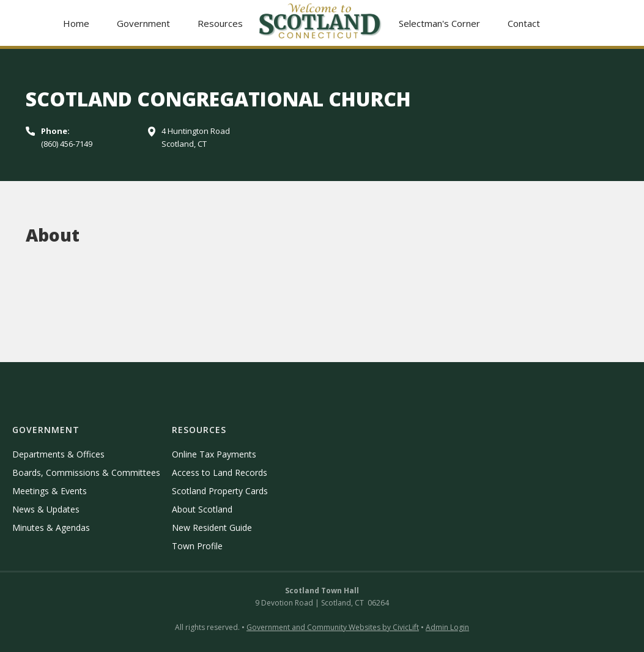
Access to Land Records (220, 472)
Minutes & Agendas (51, 528)
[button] (143, 23)
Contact (524, 23)
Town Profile (197, 546)
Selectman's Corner (439, 23)
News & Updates (46, 509)
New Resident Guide (212, 528)
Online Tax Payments (214, 454)
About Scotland (202, 509)
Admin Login (447, 627)
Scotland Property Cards (220, 491)
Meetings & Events (50, 491)
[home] (320, 23)
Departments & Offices (58, 454)
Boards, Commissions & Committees (86, 472)
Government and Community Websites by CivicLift (333, 627)
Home (76, 23)
